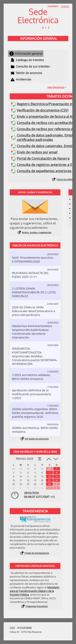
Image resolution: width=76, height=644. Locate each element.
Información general (29, 54)
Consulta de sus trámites (33, 66)
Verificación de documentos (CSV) (43, 110)
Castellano (53, 6)
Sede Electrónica (56, 87)
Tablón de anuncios (29, 73)
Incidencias (24, 79)
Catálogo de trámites (30, 60)
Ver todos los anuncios (37, 439)
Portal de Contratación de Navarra (43, 158)
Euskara (65, 6)
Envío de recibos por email (37, 152)
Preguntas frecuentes (37, 606)
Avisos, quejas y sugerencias (37, 232)
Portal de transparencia (37, 553)
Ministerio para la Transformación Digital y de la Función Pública (35, 591)
